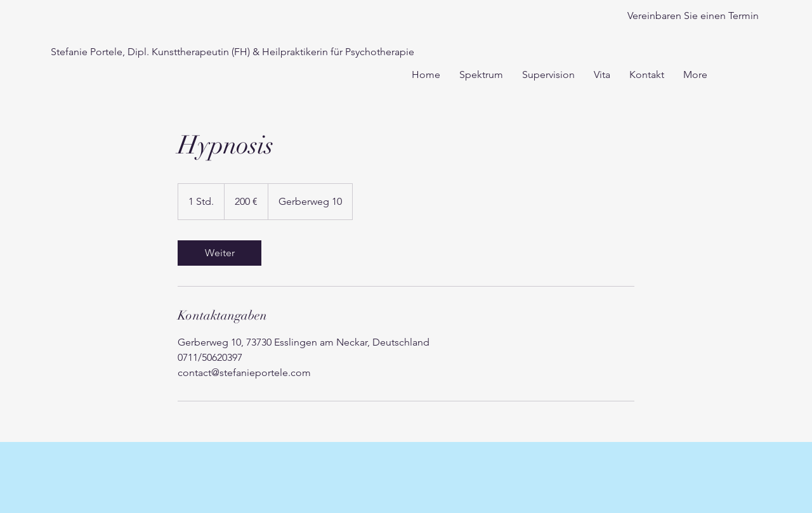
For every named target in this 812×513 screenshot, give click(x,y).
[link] (219, 253)
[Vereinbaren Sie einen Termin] (693, 16)
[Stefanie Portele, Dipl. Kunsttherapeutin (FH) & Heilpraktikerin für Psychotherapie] (232, 52)
